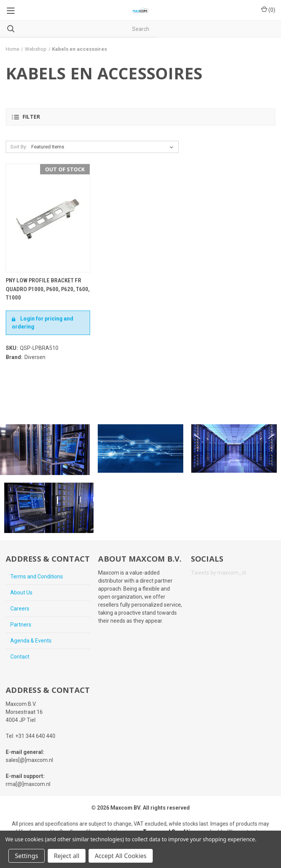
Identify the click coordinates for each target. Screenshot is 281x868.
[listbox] (104, 147)
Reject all (67, 856)
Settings (27, 856)
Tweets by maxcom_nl (218, 573)
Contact (20, 657)
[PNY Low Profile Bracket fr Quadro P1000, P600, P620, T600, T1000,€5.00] (48, 218)
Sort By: (19, 147)
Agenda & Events (31, 641)
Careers (20, 609)
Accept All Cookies (121, 856)
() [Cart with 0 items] (268, 10)
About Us (21, 593)
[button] (140, 117)
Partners (21, 625)
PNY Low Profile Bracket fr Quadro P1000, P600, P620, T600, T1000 (48, 289)
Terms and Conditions (37, 577)
